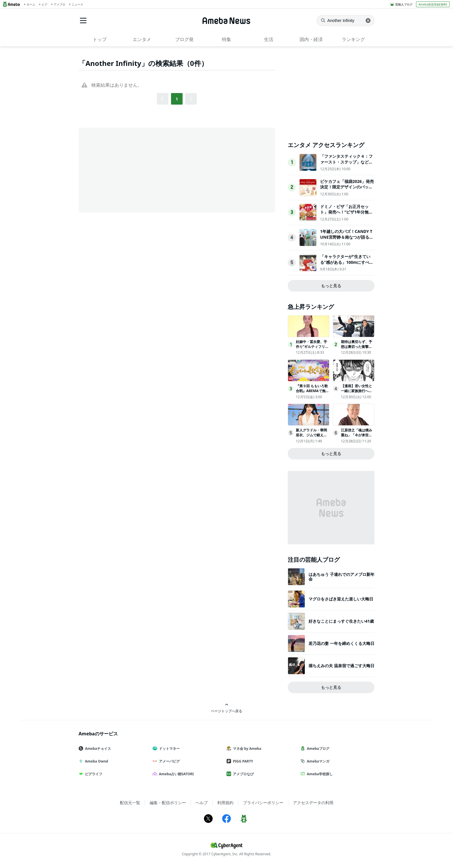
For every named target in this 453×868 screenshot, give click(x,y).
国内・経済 (311, 39)
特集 (226, 39)
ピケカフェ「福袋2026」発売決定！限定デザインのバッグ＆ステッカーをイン (347, 187)
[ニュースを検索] (346, 21)
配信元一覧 (130, 803)
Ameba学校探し (319, 774)
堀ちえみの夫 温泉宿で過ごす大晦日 (341, 666)
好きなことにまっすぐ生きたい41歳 (341, 621)
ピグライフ (93, 774)
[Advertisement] (131, 170)
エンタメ (142, 39)
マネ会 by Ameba (246, 749)
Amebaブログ (317, 749)
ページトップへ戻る (226, 708)
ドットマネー (168, 749)
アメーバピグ (168, 761)
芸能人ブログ (404, 4)
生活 (269, 39)
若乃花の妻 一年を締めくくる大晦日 (341, 643)
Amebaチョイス (97, 749)
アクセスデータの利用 (313, 803)
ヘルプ (202, 803)
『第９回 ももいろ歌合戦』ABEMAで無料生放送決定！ (312, 391)
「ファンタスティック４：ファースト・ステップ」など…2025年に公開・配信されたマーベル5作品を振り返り (347, 165)
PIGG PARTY (242, 761)
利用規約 (225, 803)
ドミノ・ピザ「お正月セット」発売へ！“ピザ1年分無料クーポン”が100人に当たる (346, 212)
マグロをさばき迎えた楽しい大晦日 (341, 599)
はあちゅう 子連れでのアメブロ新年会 (341, 577)
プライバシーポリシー (263, 803)
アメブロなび (242, 774)
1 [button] (177, 99)
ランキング (353, 39)
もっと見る (331, 286)
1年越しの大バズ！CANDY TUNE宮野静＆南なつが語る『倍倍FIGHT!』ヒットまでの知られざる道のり (347, 240)
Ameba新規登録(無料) (433, 4)
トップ (100, 39)
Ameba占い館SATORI (176, 774)
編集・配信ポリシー (168, 803)
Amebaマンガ (317, 761)
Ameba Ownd (96, 761)
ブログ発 (184, 39)
